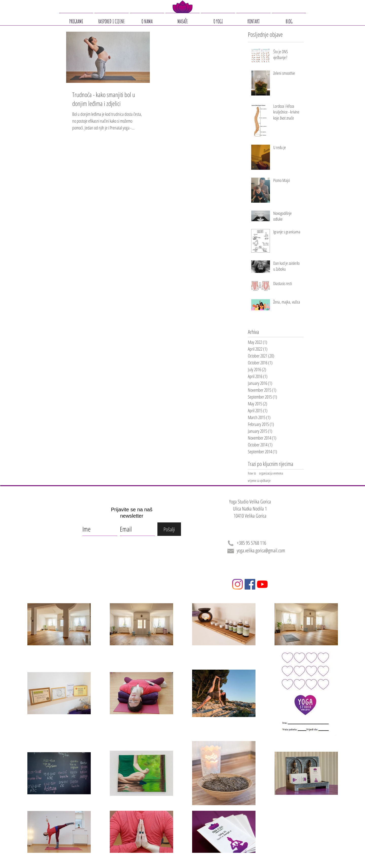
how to (252, 473)
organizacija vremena (271, 473)
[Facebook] (250, 584)
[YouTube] (262, 584)
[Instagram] (238, 584)
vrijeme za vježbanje (259, 480)
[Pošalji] (169, 529)
